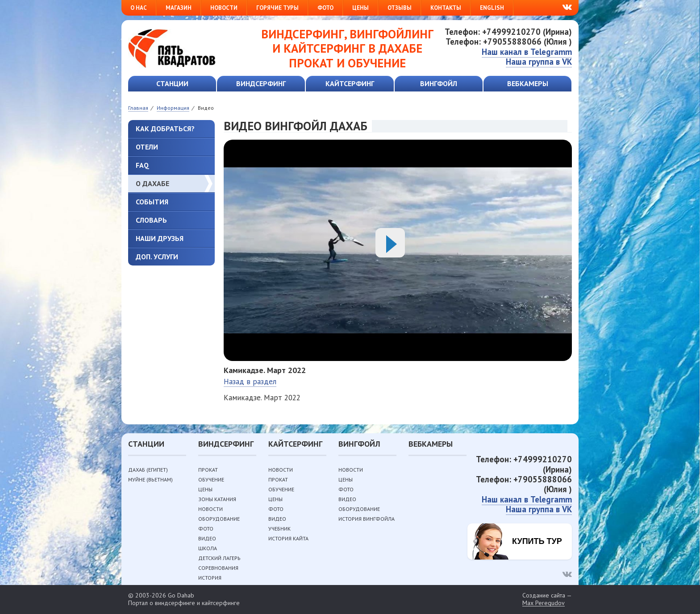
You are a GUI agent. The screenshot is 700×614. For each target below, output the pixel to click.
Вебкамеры (528, 83)
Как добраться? (165, 129)
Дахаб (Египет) (148, 470)
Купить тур (537, 541)
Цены (360, 8)
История (210, 578)
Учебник (279, 529)
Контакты (446, 8)
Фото (325, 8)
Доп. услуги (157, 257)
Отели (147, 147)
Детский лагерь (219, 558)
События (152, 202)
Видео (207, 538)
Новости (224, 8)
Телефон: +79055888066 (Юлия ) (509, 41)
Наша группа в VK (539, 62)
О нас (139, 8)
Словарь (151, 220)
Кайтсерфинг (350, 83)
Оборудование (219, 519)
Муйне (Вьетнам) (150, 479)
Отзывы (400, 8)
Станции (172, 83)
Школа (208, 548)
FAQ (142, 165)
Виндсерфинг (261, 83)
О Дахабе (152, 183)
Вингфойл (439, 83)
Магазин (179, 8)
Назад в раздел (250, 382)
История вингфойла (367, 519)
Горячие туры (277, 8)
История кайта (288, 538)
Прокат (208, 470)
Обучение (211, 479)
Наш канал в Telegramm (527, 52)
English (492, 8)
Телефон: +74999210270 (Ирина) (508, 32)
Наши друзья (160, 238)
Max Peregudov (544, 603)
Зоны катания (217, 499)
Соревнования (218, 568)
